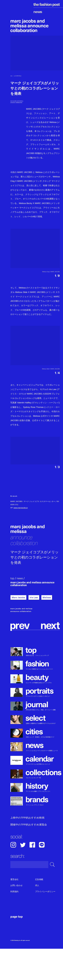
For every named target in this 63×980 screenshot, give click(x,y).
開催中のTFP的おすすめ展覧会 (29, 856)
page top (16, 948)
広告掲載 (39, 911)
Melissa (47, 629)
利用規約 (14, 923)
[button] (47, 278)
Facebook (32, 876)
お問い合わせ (16, 917)
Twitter (23, 876)
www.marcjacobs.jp (21, 539)
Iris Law (34, 629)
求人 (37, 917)
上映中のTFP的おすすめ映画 (27, 849)
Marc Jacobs (18, 629)
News (38, 11)
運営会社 (14, 911)
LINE (42, 876)
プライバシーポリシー (45, 923)
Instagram (13, 876)
